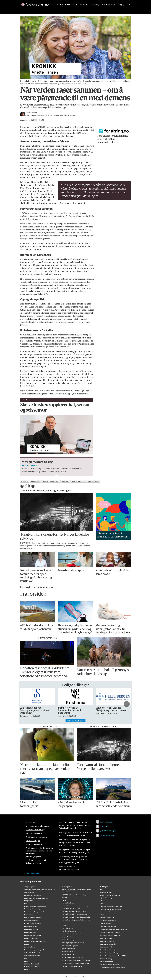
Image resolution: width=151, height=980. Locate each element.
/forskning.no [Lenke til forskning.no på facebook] (106, 826)
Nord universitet (67, 928)
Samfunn (84, 9)
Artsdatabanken (30, 893)
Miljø (75, 9)
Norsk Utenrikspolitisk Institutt (73, 957)
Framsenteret (29, 915)
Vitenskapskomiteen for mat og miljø (112, 967)
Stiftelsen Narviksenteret (108, 921)
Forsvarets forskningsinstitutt (34, 912)
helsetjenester (79, 481)
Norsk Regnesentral (69, 952)
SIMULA (102, 901)
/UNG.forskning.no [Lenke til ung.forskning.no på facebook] (108, 831)
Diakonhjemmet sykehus (33, 896)
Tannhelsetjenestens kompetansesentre (113, 929)
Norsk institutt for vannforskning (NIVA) (76, 963)
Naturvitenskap (109, 9)
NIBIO (26, 961)
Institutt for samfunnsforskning (35, 941)
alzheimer (35, 481)
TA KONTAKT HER (29, 466)
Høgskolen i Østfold (31, 929)
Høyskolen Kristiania (31, 938)
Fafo (26, 904)
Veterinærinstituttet (106, 962)
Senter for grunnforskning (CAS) (111, 907)
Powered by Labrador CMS (75, 977)
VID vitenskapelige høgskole (109, 965)
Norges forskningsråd (69, 940)
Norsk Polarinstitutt (69, 949)
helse (45, 481)
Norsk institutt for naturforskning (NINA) (76, 960)
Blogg (121, 9)
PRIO (101, 890)
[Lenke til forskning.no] (36, 8)
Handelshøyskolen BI (31, 921)
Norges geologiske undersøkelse (73, 943)
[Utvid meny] (129, 9)
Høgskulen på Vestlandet (33, 935)
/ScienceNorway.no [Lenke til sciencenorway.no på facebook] (108, 835)
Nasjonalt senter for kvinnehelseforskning (76, 917)
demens (25, 481)
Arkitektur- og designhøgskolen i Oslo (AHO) (39, 890)
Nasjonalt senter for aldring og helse (74, 911)
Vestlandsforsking (106, 959)
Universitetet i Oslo (106, 947)
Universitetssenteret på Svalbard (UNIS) (113, 956)
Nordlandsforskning (69, 931)
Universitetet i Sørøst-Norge (109, 953)
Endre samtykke (32, 873)
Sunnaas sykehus (105, 923)
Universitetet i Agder (107, 938)
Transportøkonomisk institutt (110, 932)
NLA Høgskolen (67, 887)
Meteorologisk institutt (32, 955)
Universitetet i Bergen (107, 941)
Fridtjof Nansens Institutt (33, 918)
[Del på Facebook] (22, 486)
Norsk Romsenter (68, 954)
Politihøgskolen (105, 887)
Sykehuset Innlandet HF (108, 926)
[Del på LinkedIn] (29, 486)
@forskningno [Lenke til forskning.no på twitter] (107, 822)
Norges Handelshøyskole (70, 937)
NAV (26, 958)
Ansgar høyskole (30, 887)
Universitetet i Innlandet (108, 944)
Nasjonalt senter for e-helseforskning (75, 914)
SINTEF (102, 904)
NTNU (64, 900)
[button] (119, 2)
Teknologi (95, 9)
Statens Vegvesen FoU (107, 918)
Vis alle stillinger (75, 721)
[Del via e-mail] (33, 486)
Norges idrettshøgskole (70, 946)
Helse (68, 9)
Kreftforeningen (30, 947)
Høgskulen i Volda (30, 932)
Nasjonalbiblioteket (68, 903)
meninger (55, 481)
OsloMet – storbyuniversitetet (72, 966)
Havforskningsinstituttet (33, 923)
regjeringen (94, 481)
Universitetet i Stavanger (108, 950)
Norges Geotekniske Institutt (72, 934)
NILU (26, 969)
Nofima (64, 925)
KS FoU (27, 944)
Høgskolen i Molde (31, 926)
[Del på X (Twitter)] (26, 486)
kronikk (65, 481)
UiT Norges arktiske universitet (110, 935)
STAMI (102, 915)
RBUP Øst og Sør (105, 893)
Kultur (60, 9)
